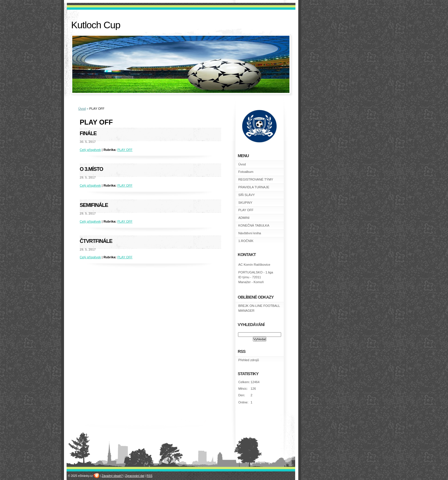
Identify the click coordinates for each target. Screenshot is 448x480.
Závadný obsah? (112, 476)
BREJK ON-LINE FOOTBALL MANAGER (259, 308)
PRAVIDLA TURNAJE (254, 187)
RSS (150, 476)
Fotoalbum (246, 172)
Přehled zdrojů (249, 360)
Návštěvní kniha (250, 233)
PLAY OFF (125, 150)
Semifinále (94, 205)
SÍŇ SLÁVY (247, 195)
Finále (88, 133)
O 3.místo (91, 169)
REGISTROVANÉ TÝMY (256, 179)
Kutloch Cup (96, 25)
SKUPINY (245, 203)
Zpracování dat (135, 476)
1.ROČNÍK (246, 241)
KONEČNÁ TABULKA (254, 225)
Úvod (82, 109)
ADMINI (244, 218)
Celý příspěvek (90, 150)
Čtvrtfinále (96, 241)
